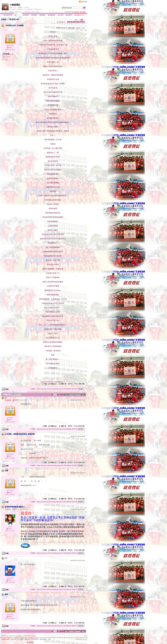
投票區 (34, 15)
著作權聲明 (35, 639)
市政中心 (79, 15)
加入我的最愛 (28, 9)
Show (15, 7)
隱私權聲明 (43, 639)
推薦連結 (51, 15)
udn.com (85, 639)
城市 (6, 12)
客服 (49, 639)
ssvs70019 (10, 418)
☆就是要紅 (15, 5)
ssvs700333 (10, 45)
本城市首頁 (8, 15)
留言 (7, 50)
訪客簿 (69, 15)
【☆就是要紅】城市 (28, 12)
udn (3, 12)
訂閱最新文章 (37, 9)
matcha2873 (10, 454)
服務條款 (27, 639)
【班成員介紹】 (14, 19)
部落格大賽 (18, 12)
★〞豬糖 (26, 7)
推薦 (83, 28)
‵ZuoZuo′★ (10, 578)
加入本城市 (13, 9)
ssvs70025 (10, 614)
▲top (86, 636)
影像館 (42, 15)
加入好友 (12, 50)
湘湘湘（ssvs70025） (21, 400)
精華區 (26, 15)
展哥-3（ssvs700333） (22, 509)
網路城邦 (84, 2)
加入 (129, 642)
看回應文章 (61, 22)
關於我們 (14, 639)
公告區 (61, 15)
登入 (125, 642)
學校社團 (11, 12)
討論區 (18, 15)
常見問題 (20, 639)
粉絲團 (31, 642)
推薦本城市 (20, 9)
